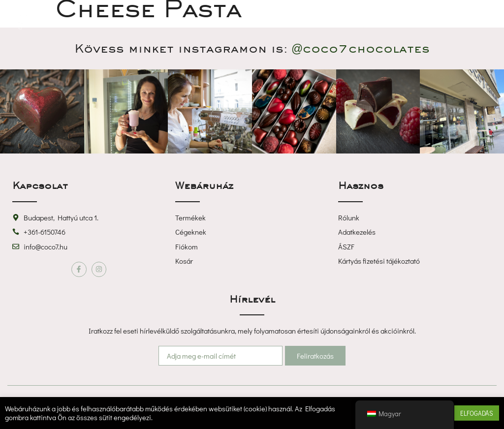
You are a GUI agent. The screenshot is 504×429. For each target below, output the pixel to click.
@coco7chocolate (361, 48)
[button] (252, 22)
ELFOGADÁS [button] (477, 413)
